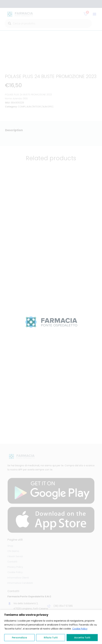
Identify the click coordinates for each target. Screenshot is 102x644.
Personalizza (19, 638)
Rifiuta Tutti (51, 638)
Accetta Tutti (82, 638)
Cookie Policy (80, 629)
